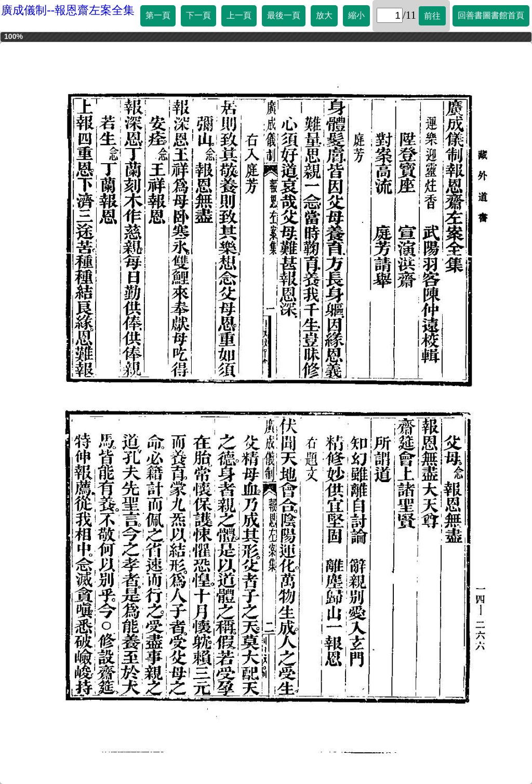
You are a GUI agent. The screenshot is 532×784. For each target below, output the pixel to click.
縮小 (356, 15)
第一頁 (158, 15)
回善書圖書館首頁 (491, 15)
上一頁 (239, 15)
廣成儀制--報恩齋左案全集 (68, 10)
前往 (432, 16)
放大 (324, 15)
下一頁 (198, 15)
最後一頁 (284, 15)
